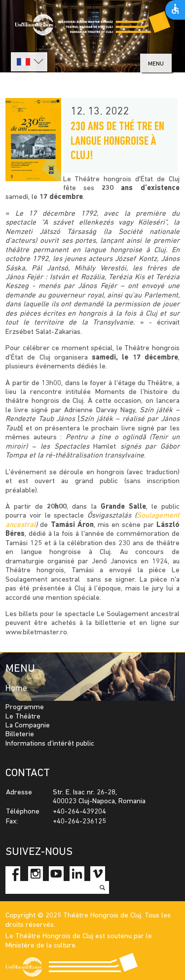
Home (16, 689)
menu (156, 64)
